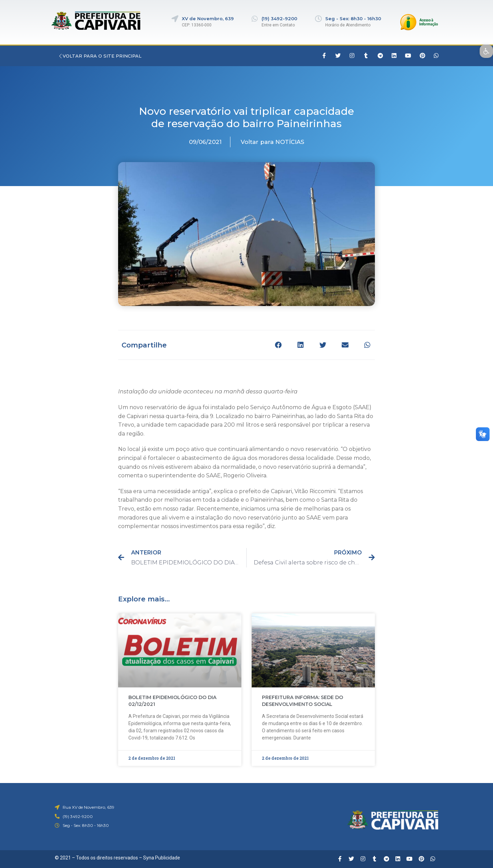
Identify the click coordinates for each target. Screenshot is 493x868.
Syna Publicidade (162, 858)
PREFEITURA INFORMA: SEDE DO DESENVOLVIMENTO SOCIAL (302, 701)
